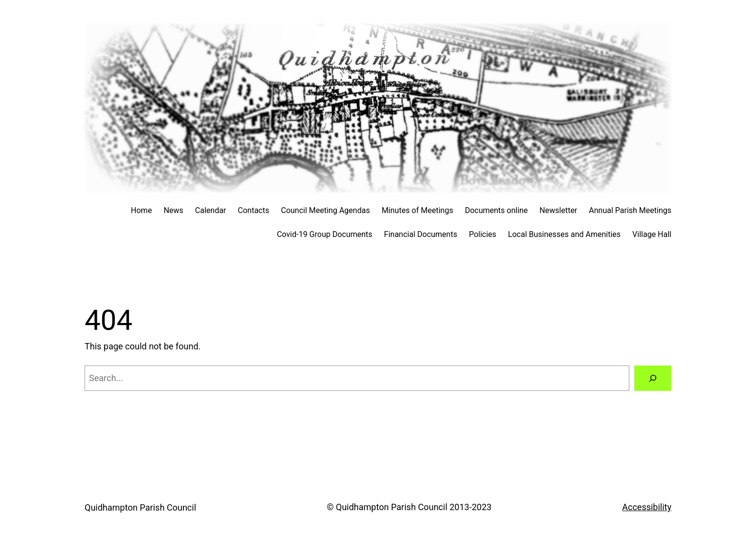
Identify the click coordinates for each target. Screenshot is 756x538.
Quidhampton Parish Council (140, 507)
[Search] (653, 378)
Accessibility (647, 507)
